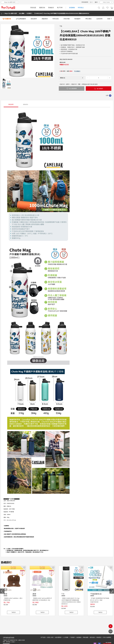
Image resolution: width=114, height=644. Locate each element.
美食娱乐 (51, 8)
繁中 (91, 2)
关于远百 (43, 629)
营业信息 (33, 8)
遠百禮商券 (58, 629)
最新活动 (42, 8)
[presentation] (2, 591)
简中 (96, 2)
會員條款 (79, 629)
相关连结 (92, 629)
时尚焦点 (81, 8)
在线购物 (72, 8)
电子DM (60, 8)
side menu (111, 628)
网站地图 (86, 629)
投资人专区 (50, 629)
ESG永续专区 (85, 2)
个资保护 (72, 629)
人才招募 (66, 629)
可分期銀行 (77, 71)
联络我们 (99, 629)
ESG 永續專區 (107, 629)
